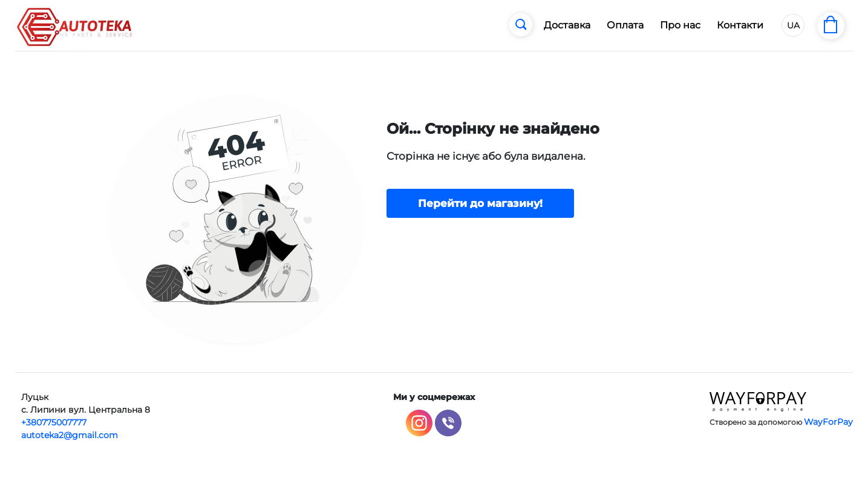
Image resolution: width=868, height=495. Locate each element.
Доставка (567, 25)
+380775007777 (54, 422)
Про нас (680, 25)
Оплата (625, 25)
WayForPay (828, 422)
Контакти (740, 25)
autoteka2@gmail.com (70, 435)
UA (793, 25)
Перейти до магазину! (480, 203)
